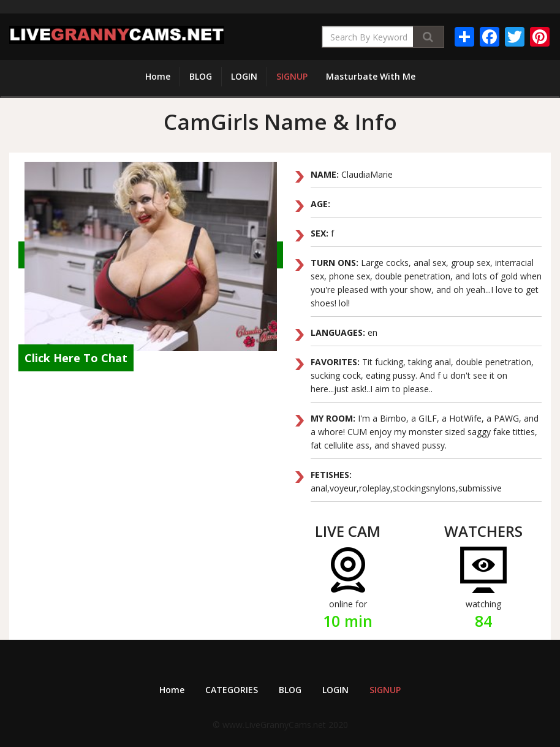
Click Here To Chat (76, 358)
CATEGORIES (232, 690)
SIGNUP (292, 76)
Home (158, 76)
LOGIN (244, 76)
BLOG (201, 76)
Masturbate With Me (371, 76)
